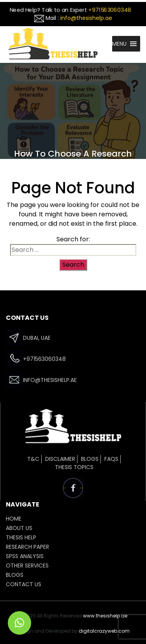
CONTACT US (24, 584)
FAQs (111, 459)
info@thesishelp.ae (86, 18)
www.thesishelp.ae (105, 616)
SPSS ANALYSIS (25, 556)
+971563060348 (110, 10)
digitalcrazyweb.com (104, 631)
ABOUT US (19, 528)
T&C (33, 459)
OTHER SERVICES (27, 566)
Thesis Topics (74, 467)
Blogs (90, 459)
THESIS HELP (21, 537)
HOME (14, 519)
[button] (119, 44)
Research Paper (27, 547)
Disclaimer (60, 459)
